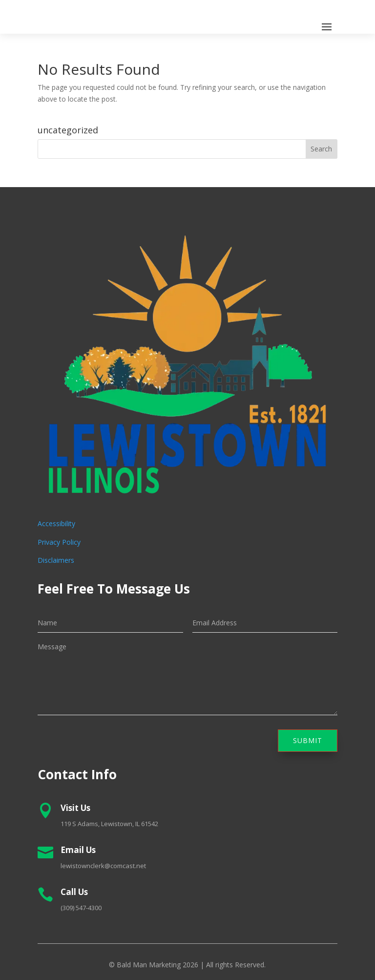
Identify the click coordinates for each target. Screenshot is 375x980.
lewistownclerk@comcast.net (103, 866)
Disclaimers (56, 560)
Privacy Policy (59, 542)
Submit (308, 740)
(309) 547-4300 (81, 908)
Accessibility (56, 523)
